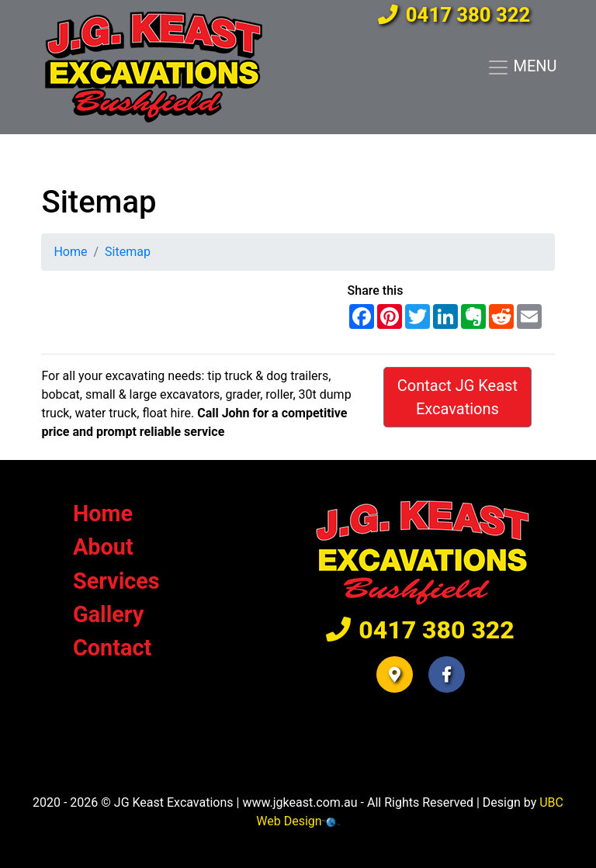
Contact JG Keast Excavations (457, 397)
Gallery (108, 614)
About (103, 547)
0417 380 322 (454, 15)
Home (70, 252)
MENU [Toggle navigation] (522, 67)
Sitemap (128, 252)
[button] (395, 674)
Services (116, 581)
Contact (112, 648)
